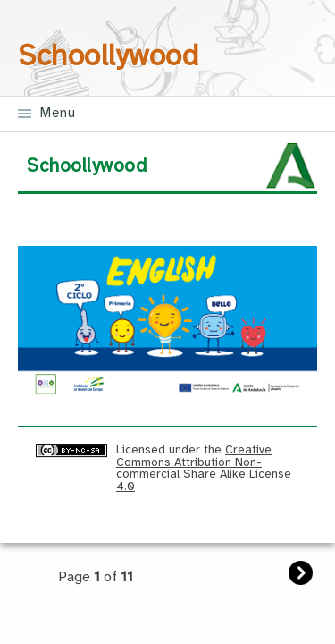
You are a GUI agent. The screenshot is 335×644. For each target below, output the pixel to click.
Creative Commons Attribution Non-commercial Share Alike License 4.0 (204, 468)
